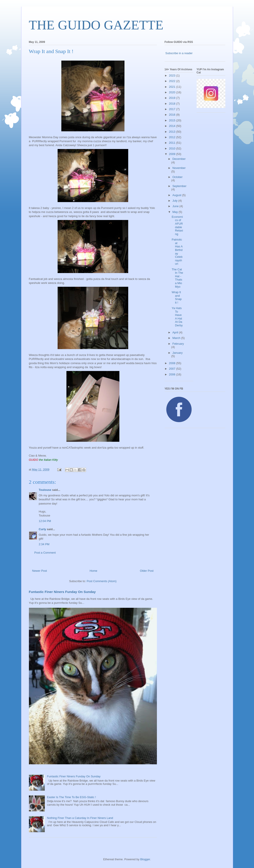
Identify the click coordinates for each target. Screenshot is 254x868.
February (178, 344)
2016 (173, 115)
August (177, 195)
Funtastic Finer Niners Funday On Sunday (62, 592)
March (177, 338)
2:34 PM (44, 544)
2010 (173, 148)
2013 (173, 132)
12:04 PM (45, 521)
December (179, 159)
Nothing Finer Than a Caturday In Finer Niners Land (80, 818)
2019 (173, 98)
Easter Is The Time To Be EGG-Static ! (71, 797)
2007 (173, 369)
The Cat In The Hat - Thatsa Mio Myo (177, 278)
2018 (173, 104)
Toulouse (45, 490)
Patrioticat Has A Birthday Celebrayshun (177, 252)
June (176, 206)
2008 (173, 363)
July (175, 201)
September (179, 186)
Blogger (145, 859)
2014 (173, 126)
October (177, 177)
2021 (173, 87)
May (175, 212)
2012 (173, 137)
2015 (173, 120)
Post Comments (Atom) (102, 581)
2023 (173, 76)
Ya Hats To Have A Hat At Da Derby (177, 317)
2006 (173, 374)
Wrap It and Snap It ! (177, 297)
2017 (173, 109)
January (177, 353)
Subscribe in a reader (179, 53)
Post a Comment (45, 553)
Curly (42, 529)
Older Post (147, 571)
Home (93, 571)
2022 (173, 81)
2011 (173, 143)
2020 (173, 92)
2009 (173, 154)
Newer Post (40, 571)
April (176, 332)
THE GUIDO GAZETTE (96, 25)
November (179, 168)
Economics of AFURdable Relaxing (177, 225)
